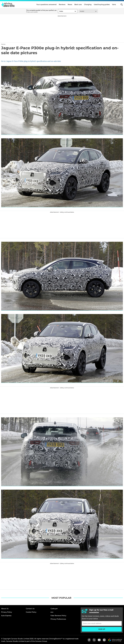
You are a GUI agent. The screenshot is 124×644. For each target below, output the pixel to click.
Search (122, 5)
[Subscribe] (102, 623)
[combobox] (59, 11)
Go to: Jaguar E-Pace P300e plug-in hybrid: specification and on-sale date (31, 61)
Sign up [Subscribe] (102, 629)
